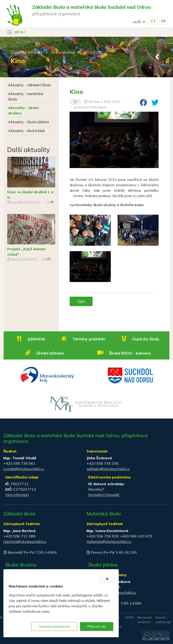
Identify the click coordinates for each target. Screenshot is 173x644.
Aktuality (35, 52)
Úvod (15, 52)
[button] (139, 21)
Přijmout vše (97, 626)
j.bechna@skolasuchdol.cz (25, 542)
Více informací (17, 495)
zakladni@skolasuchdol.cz (108, 469)
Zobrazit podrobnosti (54, 626)
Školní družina (63, 52)
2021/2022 (92, 52)
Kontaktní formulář (104, 495)
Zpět (81, 301)
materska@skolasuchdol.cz (109, 542)
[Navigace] (16, 32)
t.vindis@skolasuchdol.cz (24, 469)
